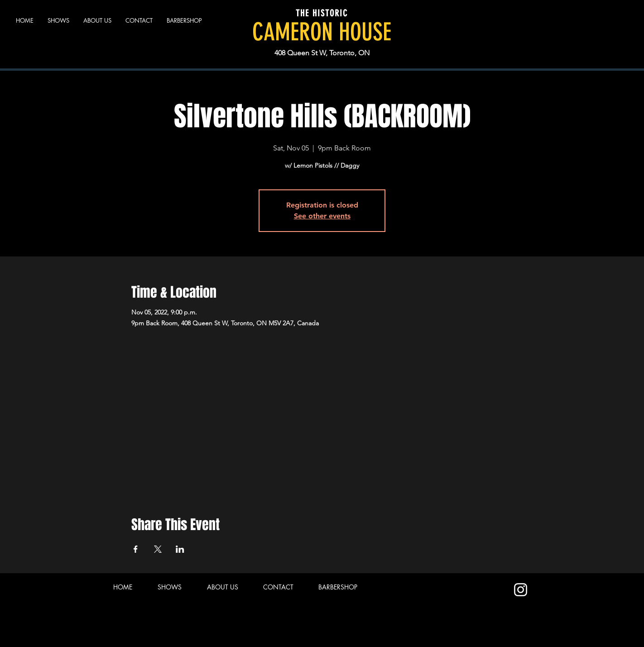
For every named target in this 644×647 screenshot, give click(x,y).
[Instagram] (521, 590)
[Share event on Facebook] (136, 549)
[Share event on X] (158, 549)
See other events (322, 216)
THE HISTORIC (322, 13)
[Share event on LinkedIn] (180, 549)
